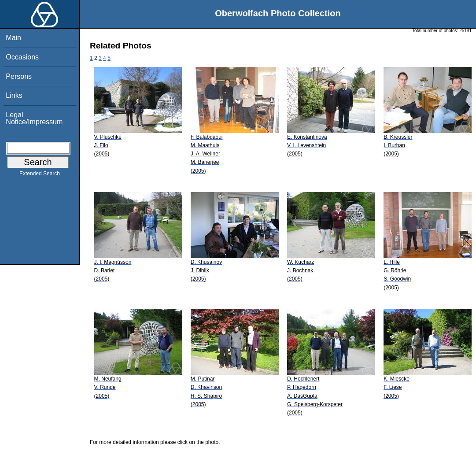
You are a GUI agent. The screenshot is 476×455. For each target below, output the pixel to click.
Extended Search (40, 175)
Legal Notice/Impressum (34, 118)
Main (13, 38)
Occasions (22, 57)
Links (14, 95)
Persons (19, 76)
